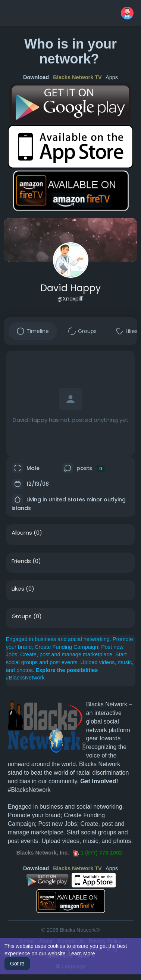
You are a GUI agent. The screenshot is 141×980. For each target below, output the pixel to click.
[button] (127, 13)
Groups (22, 616)
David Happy (70, 288)
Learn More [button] (82, 953)
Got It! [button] (17, 964)
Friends (21, 561)
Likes (18, 589)
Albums (22, 533)
